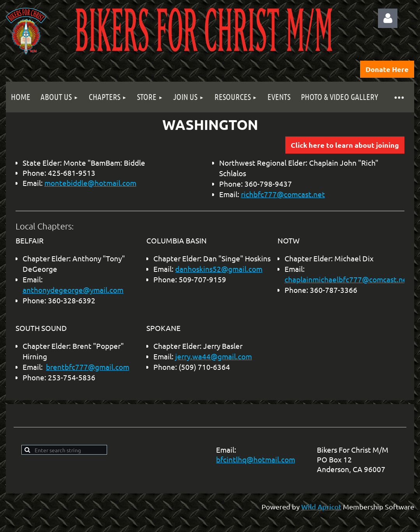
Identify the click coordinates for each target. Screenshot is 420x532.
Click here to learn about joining (345, 145)
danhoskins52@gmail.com (219, 269)
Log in (388, 18)
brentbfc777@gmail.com (88, 367)
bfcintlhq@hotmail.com (256, 459)
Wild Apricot (321, 507)
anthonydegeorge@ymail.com (73, 290)
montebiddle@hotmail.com (90, 183)
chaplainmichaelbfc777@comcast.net (347, 279)
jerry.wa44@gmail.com (214, 356)
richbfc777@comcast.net (283, 194)
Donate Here (387, 69)
